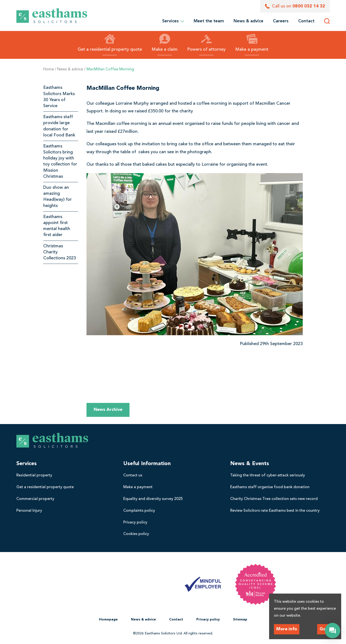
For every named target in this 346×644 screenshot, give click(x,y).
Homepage (108, 620)
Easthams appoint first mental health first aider (57, 226)
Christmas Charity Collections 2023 (60, 252)
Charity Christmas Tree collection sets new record (274, 499)
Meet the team (209, 21)
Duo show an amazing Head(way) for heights (58, 197)
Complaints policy (139, 511)
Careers (281, 21)
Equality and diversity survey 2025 (153, 499)
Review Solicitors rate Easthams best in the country (275, 511)
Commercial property (35, 499)
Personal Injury (29, 511)
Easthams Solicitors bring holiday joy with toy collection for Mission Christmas (60, 161)
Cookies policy (136, 534)
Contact (306, 21)
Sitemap (240, 620)
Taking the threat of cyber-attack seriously (268, 475)
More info (287, 629)
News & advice (248, 21)
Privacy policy (135, 522)
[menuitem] (209, 21)
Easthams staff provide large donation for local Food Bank (59, 126)
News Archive (108, 410)
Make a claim (165, 43)
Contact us (133, 475)
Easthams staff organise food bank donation (270, 487)
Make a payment (252, 43)
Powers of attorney (206, 43)
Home (49, 69)
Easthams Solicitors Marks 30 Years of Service (59, 97)
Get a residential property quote (110, 43)
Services (173, 21)
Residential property (34, 475)
